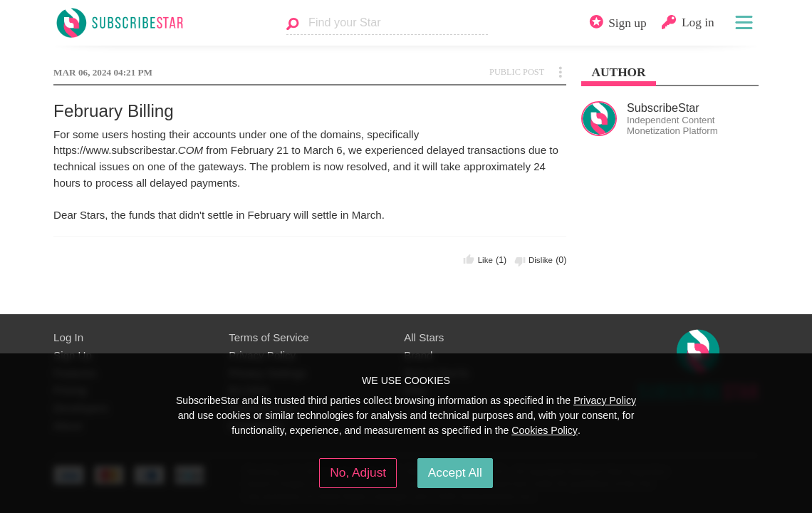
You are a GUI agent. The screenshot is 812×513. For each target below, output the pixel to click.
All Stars (424, 337)
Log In (68, 337)
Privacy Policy (605, 400)
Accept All (455, 472)
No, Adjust (358, 472)
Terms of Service (269, 337)
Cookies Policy (545, 430)
